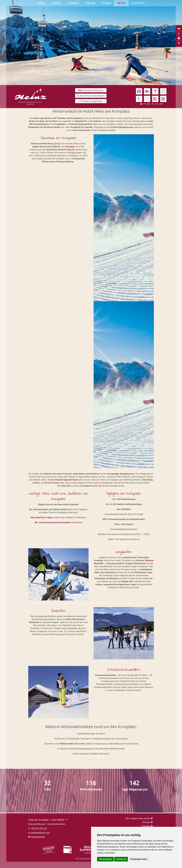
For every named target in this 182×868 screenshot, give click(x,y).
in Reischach (58, 522)
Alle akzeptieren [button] (106, 859)
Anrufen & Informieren (92, 96)
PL (153, 104)
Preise (90, 3)
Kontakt (138, 3)
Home (41, 3)
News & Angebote (92, 101)
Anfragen (146, 822)
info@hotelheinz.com (40, 833)
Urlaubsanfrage (38, 837)
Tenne (106, 3)
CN (161, 104)
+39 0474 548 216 (39, 828)
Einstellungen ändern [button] (139, 859)
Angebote (146, 826)
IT (145, 104)
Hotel (57, 3)
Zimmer (73, 3)
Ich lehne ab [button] (121, 859)
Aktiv (121, 3)
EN (148, 104)
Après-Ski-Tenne (100, 486)
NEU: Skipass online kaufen (138, 818)
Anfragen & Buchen (93, 90)
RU (157, 104)
